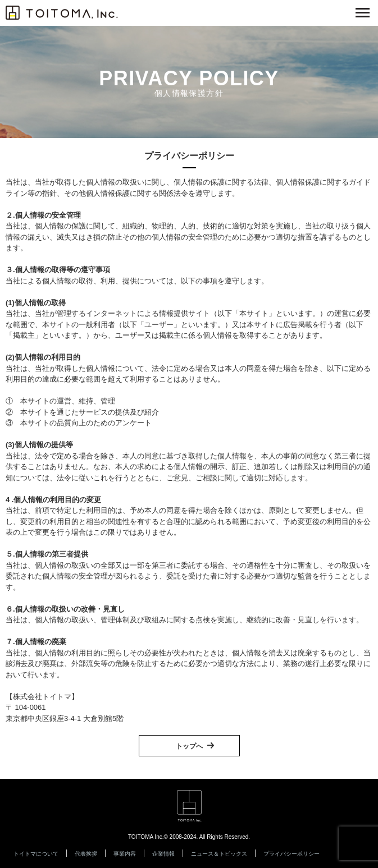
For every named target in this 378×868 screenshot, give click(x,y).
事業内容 (125, 854)
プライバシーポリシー (292, 854)
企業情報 (163, 854)
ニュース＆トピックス (219, 854)
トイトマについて (36, 854)
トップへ (189, 746)
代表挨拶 (86, 854)
